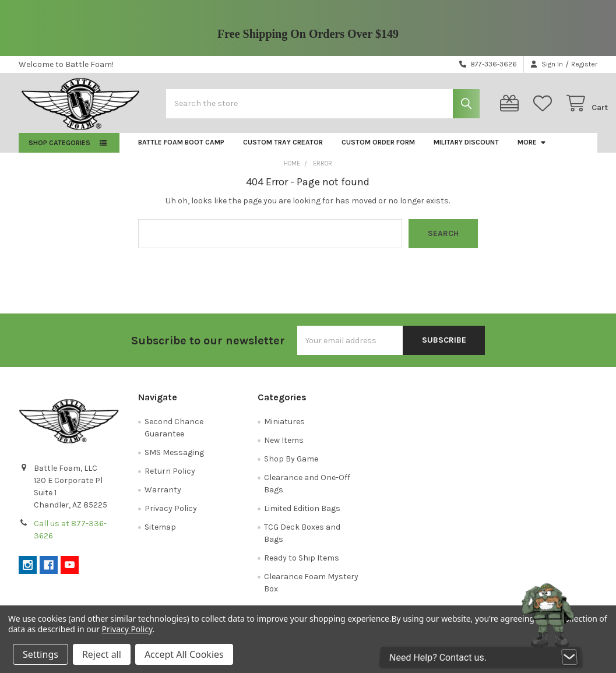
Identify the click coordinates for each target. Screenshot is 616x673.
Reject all (102, 654)
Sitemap (160, 535)
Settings (41, 654)
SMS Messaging (174, 461)
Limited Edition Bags (302, 517)
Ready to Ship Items (302, 566)
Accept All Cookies (184, 654)
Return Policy (170, 479)
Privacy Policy (171, 517)
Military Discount (466, 150)
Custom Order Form (378, 150)
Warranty (163, 498)
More (532, 150)
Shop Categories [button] (59, 151)
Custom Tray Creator (283, 150)
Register (584, 64)
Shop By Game (291, 467)
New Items (284, 448)
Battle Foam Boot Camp (181, 150)
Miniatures (284, 430)
